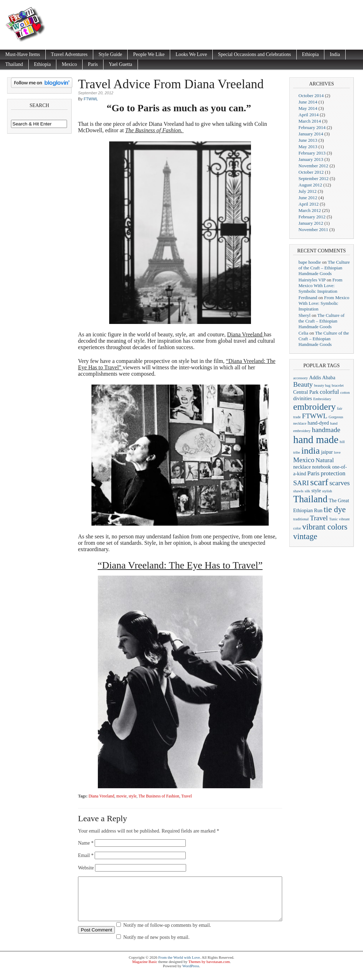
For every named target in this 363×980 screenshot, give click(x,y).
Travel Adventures (69, 54)
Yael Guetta (121, 64)
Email (86, 855)
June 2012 (308, 198)
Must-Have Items (23, 54)
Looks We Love (191, 54)
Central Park (306, 392)
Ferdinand (308, 298)
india (311, 451)
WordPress (191, 974)
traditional (301, 519)
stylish (327, 491)
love (337, 452)
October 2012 (311, 172)
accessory (300, 378)
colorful (329, 392)
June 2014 (308, 102)
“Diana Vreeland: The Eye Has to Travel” (180, 565)
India (335, 54)
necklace (302, 467)
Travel (186, 796)
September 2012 (314, 178)
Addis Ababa (322, 377)
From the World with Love (179, 966)
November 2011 (313, 229)
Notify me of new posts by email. (157, 946)
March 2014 (310, 121)
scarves (340, 483)
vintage (305, 536)
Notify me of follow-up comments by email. (167, 934)
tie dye (335, 509)
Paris (93, 64)
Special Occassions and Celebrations (255, 54)
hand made (316, 439)
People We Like (149, 54)
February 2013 (312, 153)
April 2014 (309, 115)
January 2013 (311, 159)
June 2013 (308, 140)
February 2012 (312, 217)
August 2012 (310, 185)
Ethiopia (310, 54)
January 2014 (311, 134)
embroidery (314, 407)
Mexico (69, 64)
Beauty (303, 384)
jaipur (327, 452)
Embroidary (322, 399)
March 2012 (310, 210)
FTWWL (91, 99)
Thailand (14, 64)
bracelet (338, 385)
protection (333, 473)
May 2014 (308, 108)
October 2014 (311, 96)
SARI (301, 483)
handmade (326, 430)
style (133, 796)
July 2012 (308, 191)
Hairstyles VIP (312, 280)
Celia (303, 333)
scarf (319, 482)
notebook (321, 467)
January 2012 (311, 223)
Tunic (333, 519)
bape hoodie (310, 262)
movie (121, 796)
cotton (345, 393)
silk (308, 491)
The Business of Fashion (159, 796)
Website (86, 868)
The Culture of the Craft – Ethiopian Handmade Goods (324, 268)
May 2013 (308, 147)
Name (86, 843)
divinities (303, 398)
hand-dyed (318, 423)
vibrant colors (325, 527)
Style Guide (110, 54)
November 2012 (313, 166)
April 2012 (309, 204)
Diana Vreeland (245, 334)
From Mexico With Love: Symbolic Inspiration (320, 285)
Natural (325, 460)
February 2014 (312, 127)
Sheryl (305, 315)
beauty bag (322, 385)
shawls (298, 491)
